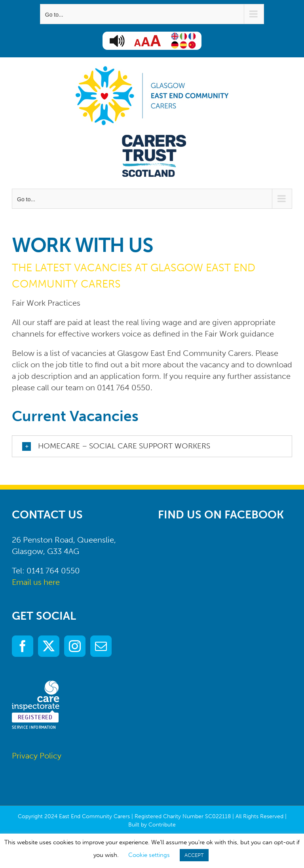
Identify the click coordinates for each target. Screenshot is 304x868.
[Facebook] (23, 646)
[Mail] (101, 646)
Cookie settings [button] (149, 855)
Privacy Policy (37, 756)
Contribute (162, 825)
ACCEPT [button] (194, 855)
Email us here (36, 582)
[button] (152, 446)
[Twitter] (49, 646)
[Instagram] (75, 646)
